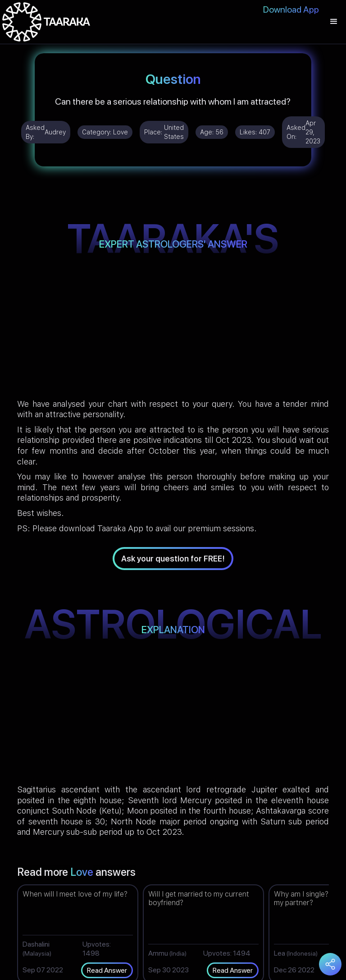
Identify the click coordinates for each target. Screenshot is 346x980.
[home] (46, 22)
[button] (334, 22)
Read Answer (107, 970)
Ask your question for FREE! (173, 559)
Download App (291, 9)
